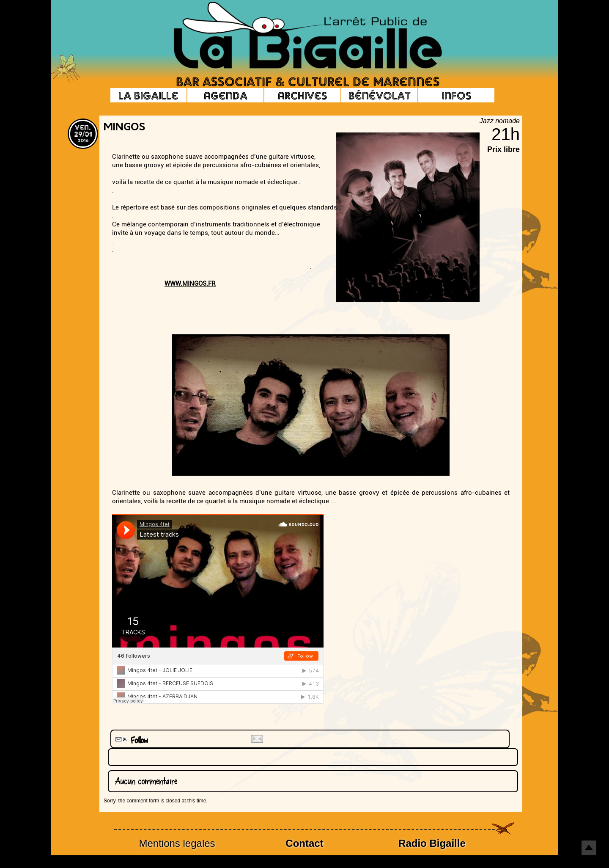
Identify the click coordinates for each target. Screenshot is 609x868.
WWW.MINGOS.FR (190, 284)
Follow (131, 740)
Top (589, 848)
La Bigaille (148, 95)
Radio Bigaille (432, 843)
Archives (302, 95)
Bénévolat (380, 95)
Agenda (226, 95)
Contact (304, 843)
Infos (457, 95)
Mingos (124, 128)
